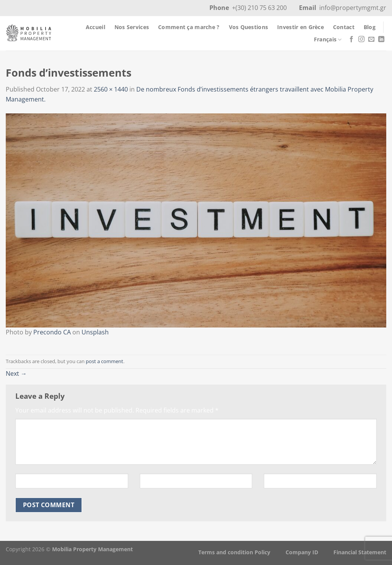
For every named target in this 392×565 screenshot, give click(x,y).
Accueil (96, 27)
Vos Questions (249, 27)
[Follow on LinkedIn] (381, 39)
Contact (344, 27)
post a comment (105, 361)
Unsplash (95, 332)
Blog (370, 27)
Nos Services (132, 27)
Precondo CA (52, 332)
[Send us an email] (371, 39)
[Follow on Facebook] (351, 39)
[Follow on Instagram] (361, 39)
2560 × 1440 (111, 89)
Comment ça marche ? (189, 27)
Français (328, 39)
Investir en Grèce (301, 27)
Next (16, 373)
